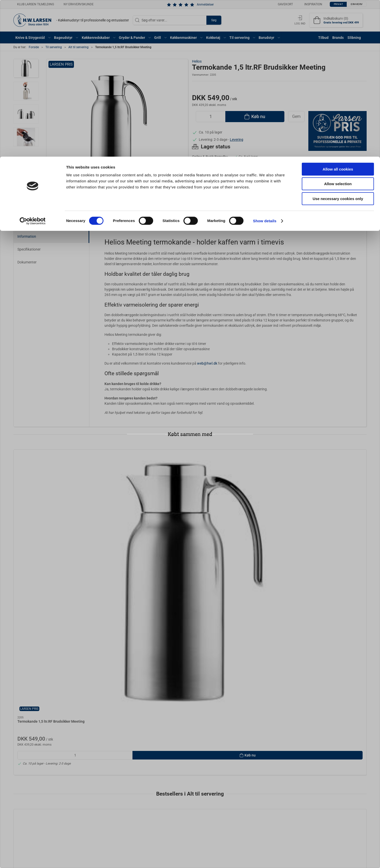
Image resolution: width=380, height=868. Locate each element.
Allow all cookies (338, 12)
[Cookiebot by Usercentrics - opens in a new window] (33, 64)
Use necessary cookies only (338, 42)
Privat (178, 448)
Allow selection (338, 27)
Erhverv (201, 448)
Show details (265, 64)
